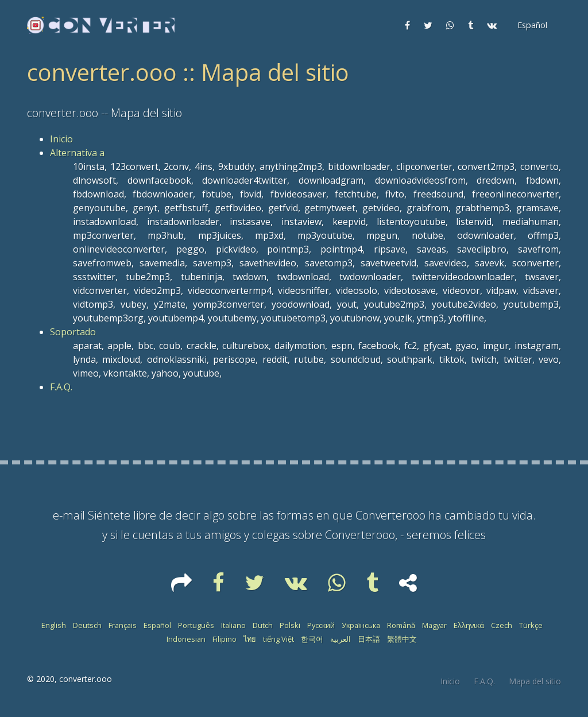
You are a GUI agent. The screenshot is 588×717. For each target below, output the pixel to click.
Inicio (61, 139)
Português (196, 625)
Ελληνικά (469, 625)
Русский (321, 625)
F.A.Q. (61, 387)
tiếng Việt (278, 639)
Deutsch (87, 625)
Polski (290, 625)
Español (157, 625)
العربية (341, 639)
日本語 (369, 639)
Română (401, 625)
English (54, 625)
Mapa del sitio (535, 681)
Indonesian (186, 639)
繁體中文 (402, 639)
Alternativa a (77, 153)
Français (123, 625)
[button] (531, 25)
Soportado (73, 332)
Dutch (263, 625)
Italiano (233, 625)
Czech (502, 625)
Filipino (225, 639)
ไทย (250, 639)
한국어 (312, 639)
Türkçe (531, 625)
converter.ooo (86, 679)
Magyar (434, 625)
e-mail (69, 515)
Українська (361, 625)
